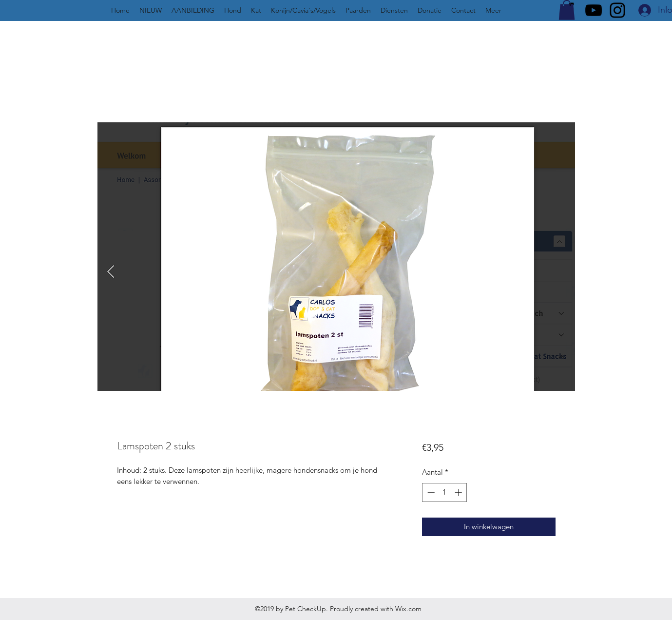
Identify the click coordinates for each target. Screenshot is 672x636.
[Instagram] (617, 10)
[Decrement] (430, 492)
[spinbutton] (445, 492)
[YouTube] (594, 10)
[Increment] (459, 492)
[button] (567, 10)
